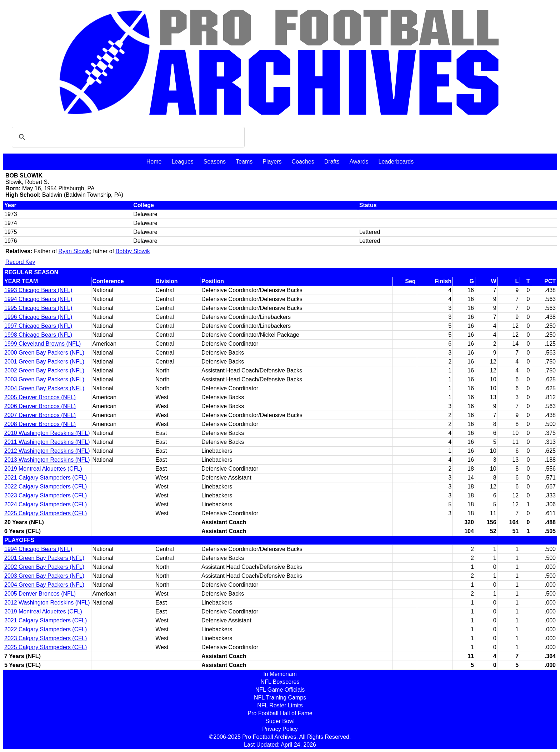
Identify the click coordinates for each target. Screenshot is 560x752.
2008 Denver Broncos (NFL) (40, 424)
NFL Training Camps (280, 698)
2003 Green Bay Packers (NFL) (44, 379)
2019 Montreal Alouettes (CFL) (43, 469)
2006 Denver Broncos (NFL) (40, 406)
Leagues (182, 162)
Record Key (20, 262)
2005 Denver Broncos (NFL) (40, 397)
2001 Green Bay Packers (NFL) (44, 362)
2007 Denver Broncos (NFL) (40, 415)
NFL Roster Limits (280, 705)
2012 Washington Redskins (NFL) (47, 451)
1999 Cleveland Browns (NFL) (42, 344)
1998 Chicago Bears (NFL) (38, 335)
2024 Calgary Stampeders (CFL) (46, 504)
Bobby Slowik (133, 251)
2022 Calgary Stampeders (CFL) (46, 487)
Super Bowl (280, 721)
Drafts (332, 162)
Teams (244, 162)
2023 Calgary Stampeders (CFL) (46, 495)
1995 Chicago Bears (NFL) (38, 308)
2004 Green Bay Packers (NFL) (44, 388)
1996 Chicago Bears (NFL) (38, 317)
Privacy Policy (280, 729)
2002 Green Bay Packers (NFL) (44, 370)
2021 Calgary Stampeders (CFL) (46, 478)
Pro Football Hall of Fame (280, 713)
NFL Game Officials (280, 690)
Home (154, 162)
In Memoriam (280, 674)
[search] (127, 137)
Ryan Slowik (74, 251)
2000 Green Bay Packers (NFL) (44, 353)
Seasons (215, 162)
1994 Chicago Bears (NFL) (38, 299)
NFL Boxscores (280, 682)
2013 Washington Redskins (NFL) (47, 460)
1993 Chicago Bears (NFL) (38, 290)
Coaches (303, 162)
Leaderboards (396, 162)
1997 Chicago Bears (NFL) (38, 326)
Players (272, 162)
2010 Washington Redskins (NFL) (47, 433)
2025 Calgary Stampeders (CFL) (46, 513)
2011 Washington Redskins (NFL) (47, 442)
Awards (359, 162)
